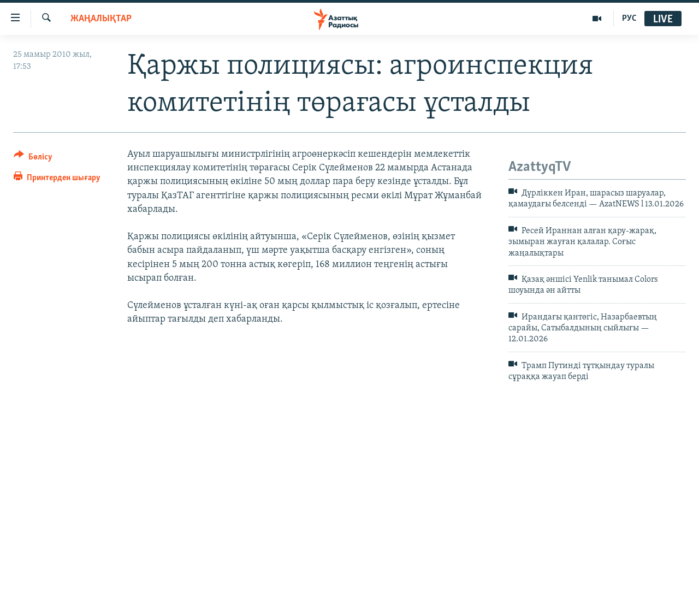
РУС (629, 19)
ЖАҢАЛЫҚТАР (101, 19)
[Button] (33, 159)
